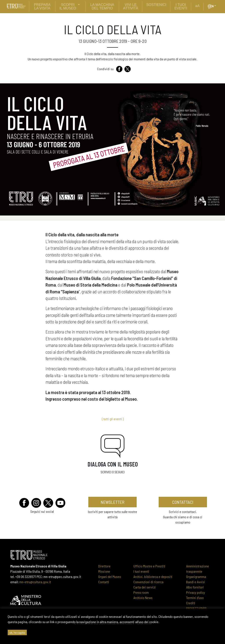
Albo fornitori (195, 587)
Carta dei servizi (145, 587)
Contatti (104, 582)
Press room (141, 592)
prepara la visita (42, 6)
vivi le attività (131, 6)
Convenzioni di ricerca (148, 582)
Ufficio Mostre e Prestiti (149, 566)
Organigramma (196, 577)
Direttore (104, 566)
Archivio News (143, 598)
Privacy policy (196, 592)
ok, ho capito (17, 632)
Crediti (191, 603)
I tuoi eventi (141, 571)
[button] (217, 6)
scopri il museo (68, 6)
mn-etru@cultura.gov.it (35, 582)
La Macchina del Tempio (102, 6)
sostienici (156, 5)
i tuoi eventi (181, 6)
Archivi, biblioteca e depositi (153, 577)
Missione (104, 571)
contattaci (183, 502)
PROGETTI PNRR (196, 608)
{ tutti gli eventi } (113, 419)
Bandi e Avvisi (196, 582)
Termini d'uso (195, 598)
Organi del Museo (110, 577)
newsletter (112, 502)
